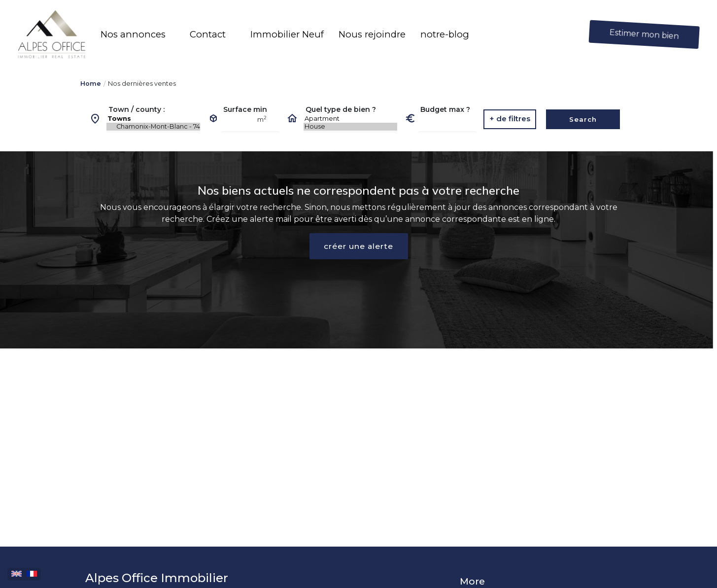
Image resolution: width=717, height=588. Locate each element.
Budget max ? (445, 109)
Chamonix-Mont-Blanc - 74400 (153, 127)
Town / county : (137, 109)
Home (91, 84)
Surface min (245, 109)
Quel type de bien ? (341, 109)
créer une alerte (359, 246)
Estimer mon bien (645, 34)
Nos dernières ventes (142, 84)
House (350, 127)
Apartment (350, 119)
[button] (138, 35)
